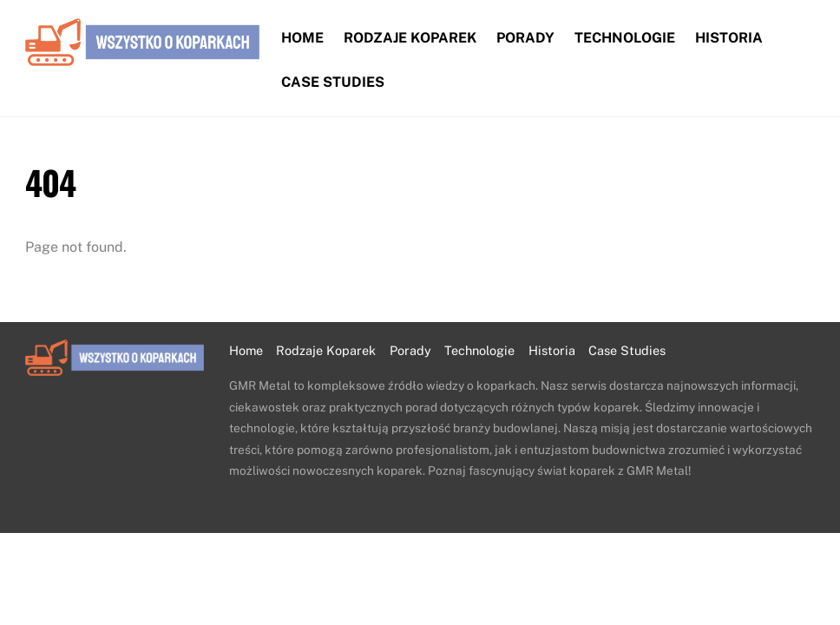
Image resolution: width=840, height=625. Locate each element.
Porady (525, 38)
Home (302, 38)
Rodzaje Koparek (410, 38)
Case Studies (333, 82)
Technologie (625, 38)
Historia (729, 38)
